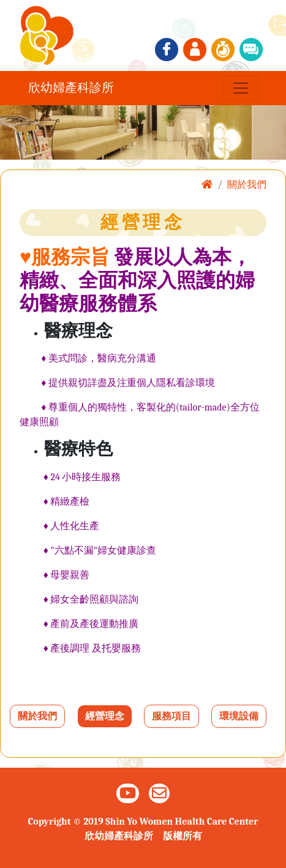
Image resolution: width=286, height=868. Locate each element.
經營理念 (105, 716)
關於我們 (37, 716)
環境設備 (239, 716)
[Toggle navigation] (241, 88)
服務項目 (171, 716)
